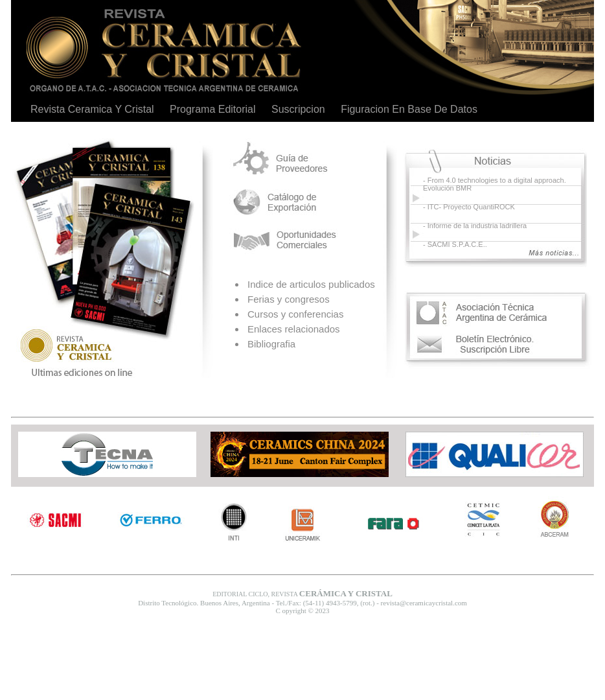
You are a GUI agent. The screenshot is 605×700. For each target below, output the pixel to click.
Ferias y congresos (289, 299)
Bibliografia (271, 344)
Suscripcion (298, 109)
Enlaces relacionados (294, 329)
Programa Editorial (213, 109)
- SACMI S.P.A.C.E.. (455, 244)
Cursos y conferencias (295, 314)
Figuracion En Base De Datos (409, 109)
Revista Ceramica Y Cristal (92, 109)
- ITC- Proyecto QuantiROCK (469, 207)
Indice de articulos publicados (311, 284)
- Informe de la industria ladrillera (475, 226)
